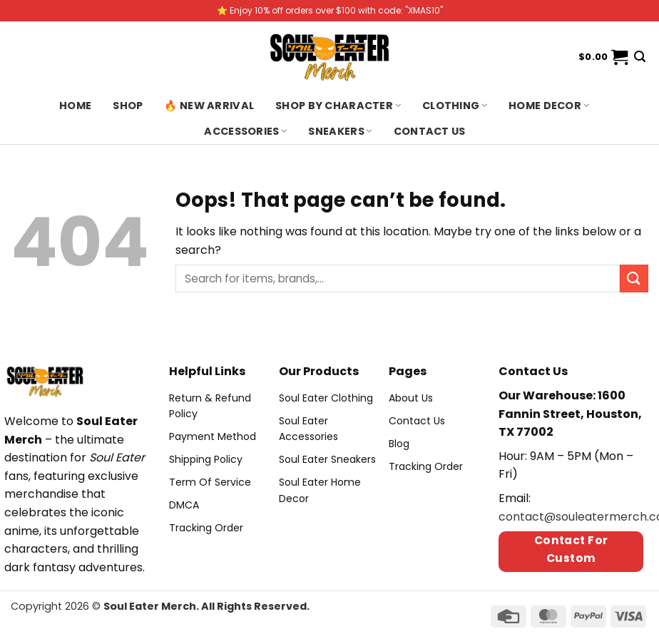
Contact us (430, 131)
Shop (128, 106)
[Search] (640, 57)
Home (75, 106)
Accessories (245, 131)
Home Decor (549, 106)
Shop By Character (338, 106)
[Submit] (634, 278)
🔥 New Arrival (209, 106)
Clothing (455, 106)
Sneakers (340, 131)
